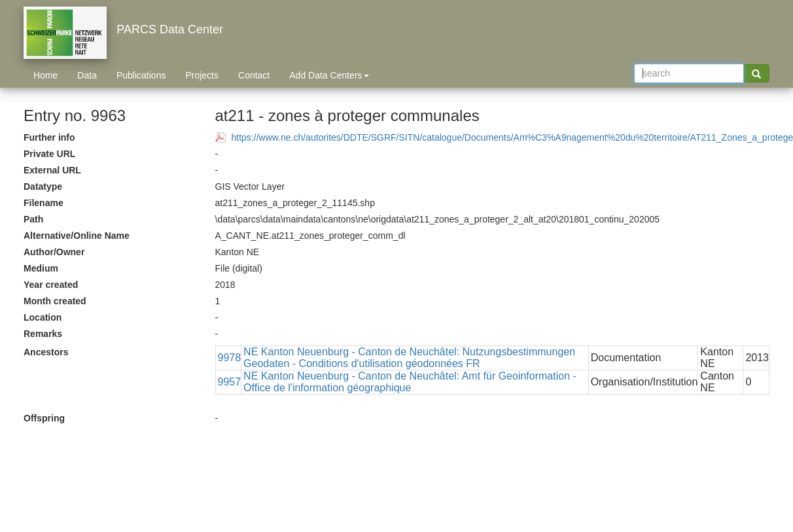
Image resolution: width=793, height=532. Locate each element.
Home (45, 75)
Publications (141, 75)
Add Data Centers (329, 75)
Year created (51, 285)
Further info (49, 137)
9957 (230, 382)
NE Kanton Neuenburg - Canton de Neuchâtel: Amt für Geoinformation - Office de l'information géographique (410, 382)
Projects (202, 75)
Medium (41, 268)
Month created (55, 301)
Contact (254, 75)
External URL (52, 170)
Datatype (43, 186)
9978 (230, 358)
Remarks (43, 334)
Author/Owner (54, 252)
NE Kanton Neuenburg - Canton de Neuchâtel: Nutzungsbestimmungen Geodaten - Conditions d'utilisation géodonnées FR (409, 358)
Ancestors (46, 352)
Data (87, 75)
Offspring (44, 418)
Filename (44, 203)
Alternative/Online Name (77, 236)
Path (33, 219)
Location (43, 317)
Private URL (49, 154)
